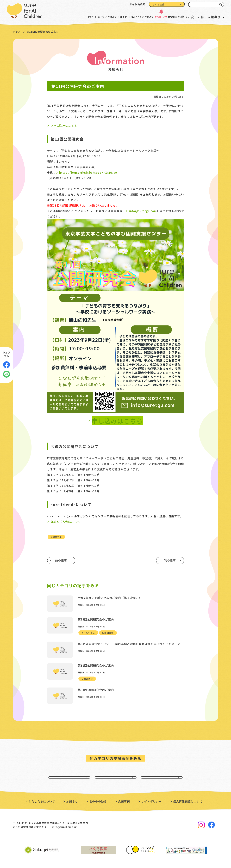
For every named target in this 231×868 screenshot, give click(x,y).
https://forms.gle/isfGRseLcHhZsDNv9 (88, 172)
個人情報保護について (188, 796)
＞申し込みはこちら (64, 125)
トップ (17, 32)
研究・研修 (191, 17)
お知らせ (148, 17)
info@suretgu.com (143, 211)
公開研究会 (56, 537)
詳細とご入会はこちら (65, 522)
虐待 (115, 768)
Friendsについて (118, 16)
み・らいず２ (88, 630)
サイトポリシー (151, 796)
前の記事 (61, 560)
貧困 (69, 768)
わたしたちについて (81, 17)
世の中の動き (168, 17)
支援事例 (214, 17)
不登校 (162, 768)
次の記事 (170, 560)
